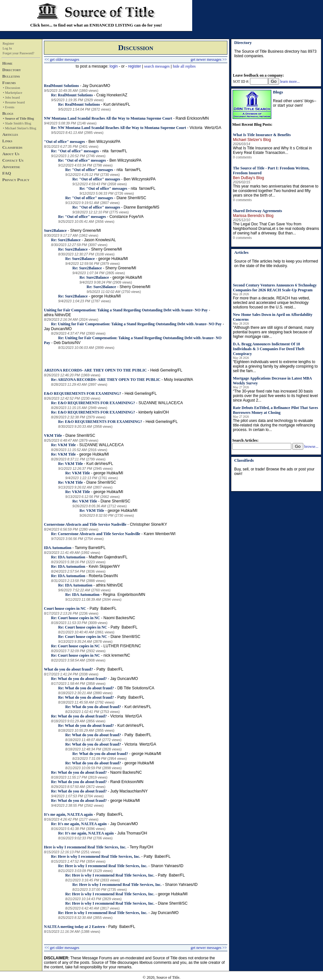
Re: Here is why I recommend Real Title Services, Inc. (96, 856)
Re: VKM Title (63, 445)
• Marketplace (13, 93)
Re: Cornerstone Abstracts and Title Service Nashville (96, 534)
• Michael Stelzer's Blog (20, 128)
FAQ (7, 173)
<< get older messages (62, 59)
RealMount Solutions (61, 86)
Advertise (11, 167)
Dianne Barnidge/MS (142, 207)
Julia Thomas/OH (132, 833)
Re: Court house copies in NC (76, 618)
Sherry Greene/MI (85, 231)
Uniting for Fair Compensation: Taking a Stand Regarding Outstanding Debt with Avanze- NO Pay (126, 310)
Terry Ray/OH (142, 847)
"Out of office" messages (64, 142)
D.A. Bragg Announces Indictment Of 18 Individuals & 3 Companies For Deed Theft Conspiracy (269, 349)
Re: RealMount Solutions (72, 95)
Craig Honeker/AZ (112, 95)
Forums (9, 83)
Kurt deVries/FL (117, 104)
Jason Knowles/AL (100, 240)
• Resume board (14, 102)
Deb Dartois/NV (67, 343)
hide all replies (184, 66)
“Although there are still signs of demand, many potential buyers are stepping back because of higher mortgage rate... (273, 332)
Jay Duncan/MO (96, 86)
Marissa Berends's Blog (253, 216)
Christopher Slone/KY (148, 524)
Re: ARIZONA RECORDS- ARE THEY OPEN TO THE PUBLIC (106, 380)
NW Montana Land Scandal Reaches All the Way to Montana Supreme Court (108, 118)
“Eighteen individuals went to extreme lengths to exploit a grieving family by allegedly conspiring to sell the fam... (275, 366)
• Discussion (11, 88)
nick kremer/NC (117, 655)
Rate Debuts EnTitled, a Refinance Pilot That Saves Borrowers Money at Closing (276, 410)
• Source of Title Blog (18, 118)
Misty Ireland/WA (178, 380)
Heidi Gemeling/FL (166, 370)
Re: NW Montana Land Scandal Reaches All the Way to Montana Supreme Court (119, 128)
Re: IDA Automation (68, 557)
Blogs (8, 113)
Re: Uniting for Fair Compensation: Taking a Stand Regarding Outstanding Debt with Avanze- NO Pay (136, 324)
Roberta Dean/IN (103, 576)
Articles (10, 134)
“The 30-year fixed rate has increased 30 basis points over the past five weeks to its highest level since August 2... (275, 396)
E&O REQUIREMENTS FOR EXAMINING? (83, 393)
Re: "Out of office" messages (75, 151)
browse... (311, 447)
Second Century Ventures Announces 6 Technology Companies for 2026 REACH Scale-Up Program (275, 288)
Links (7, 141)
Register (8, 43)
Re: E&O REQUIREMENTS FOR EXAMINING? (93, 403)
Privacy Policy (16, 180)
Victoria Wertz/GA (205, 128)
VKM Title (53, 436)
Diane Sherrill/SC (131, 198)
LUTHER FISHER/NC (122, 646)
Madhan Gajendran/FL (108, 557)
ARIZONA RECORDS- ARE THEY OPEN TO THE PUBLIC (95, 370)
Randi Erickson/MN (192, 118)
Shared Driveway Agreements (257, 211)
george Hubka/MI (113, 259)
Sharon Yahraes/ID (167, 866)
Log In (7, 48)
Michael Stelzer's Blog (252, 140)
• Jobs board (11, 97)
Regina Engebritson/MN (124, 595)
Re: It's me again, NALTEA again (79, 824)
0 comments (242, 157)
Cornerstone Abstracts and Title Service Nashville (85, 524)
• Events (9, 107)
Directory (12, 70)
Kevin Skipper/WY (104, 566)
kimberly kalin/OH (154, 412)
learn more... (290, 81)
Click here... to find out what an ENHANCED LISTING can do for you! (96, 25)
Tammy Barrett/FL (90, 548)
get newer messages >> (209, 59)
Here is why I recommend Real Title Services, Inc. (85, 847)
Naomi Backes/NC (119, 618)
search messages (157, 66)
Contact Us (13, 160)
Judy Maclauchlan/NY (129, 791)
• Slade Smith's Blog (17, 123)
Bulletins (11, 76)
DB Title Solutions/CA (136, 688)
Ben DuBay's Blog (248, 178)
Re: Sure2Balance (66, 240)
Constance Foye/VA (127, 217)
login (114, 66)
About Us (11, 154)
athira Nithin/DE (57, 315)
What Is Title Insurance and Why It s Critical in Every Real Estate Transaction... (272, 150)
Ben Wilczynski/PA (104, 142)
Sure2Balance (55, 231)
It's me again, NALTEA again (68, 814)
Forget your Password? (18, 53)
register (134, 66)
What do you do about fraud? (68, 669)
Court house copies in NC (65, 608)
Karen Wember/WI (160, 534)
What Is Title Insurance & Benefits (262, 135)
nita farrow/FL (115, 151)
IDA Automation (58, 548)
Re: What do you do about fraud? (79, 679)
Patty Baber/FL (103, 608)
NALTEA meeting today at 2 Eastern (74, 927)
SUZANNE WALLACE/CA (161, 403)
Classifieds (12, 147)
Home (7, 63)
